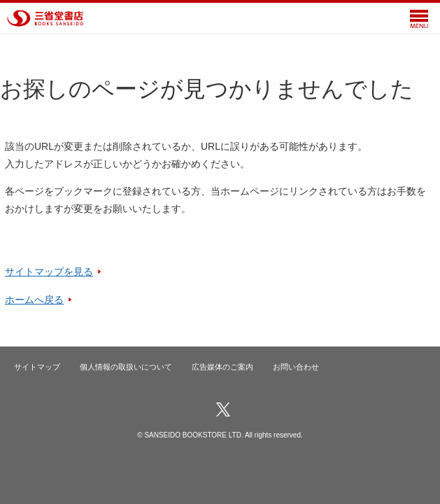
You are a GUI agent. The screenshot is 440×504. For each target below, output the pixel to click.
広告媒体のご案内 (222, 367)
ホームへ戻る (34, 300)
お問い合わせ (296, 367)
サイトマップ (37, 367)
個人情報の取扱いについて (126, 367)
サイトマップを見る (49, 272)
